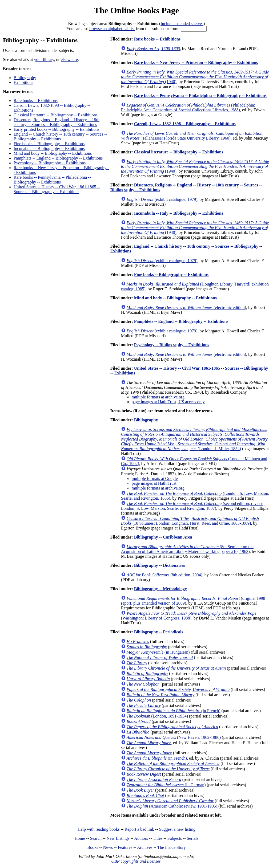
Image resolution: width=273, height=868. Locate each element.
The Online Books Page (136, 10)
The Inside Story (172, 847)
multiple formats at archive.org (158, 397)
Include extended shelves (182, 24)
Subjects (175, 838)
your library (44, 60)
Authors (141, 838)
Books (93, 847)
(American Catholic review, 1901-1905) (172, 806)
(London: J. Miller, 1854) (195, 439)
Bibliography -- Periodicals (159, 632)
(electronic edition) (186, 307)
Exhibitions (23, 82)
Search (96, 838)
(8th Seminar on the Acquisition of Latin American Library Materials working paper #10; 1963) (187, 549)
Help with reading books (99, 829)
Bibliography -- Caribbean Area (163, 537)
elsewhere (69, 60)
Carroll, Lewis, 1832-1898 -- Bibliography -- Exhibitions (185, 124)
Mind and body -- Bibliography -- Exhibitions (53, 153)
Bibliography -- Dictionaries (160, 565)
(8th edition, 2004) (164, 575)
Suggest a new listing (177, 829)
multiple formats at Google (155, 478)
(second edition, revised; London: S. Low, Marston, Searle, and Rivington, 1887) (193, 506)
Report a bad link (139, 829)
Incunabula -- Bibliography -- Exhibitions (49, 148)
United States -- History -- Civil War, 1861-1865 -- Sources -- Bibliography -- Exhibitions (57, 189)
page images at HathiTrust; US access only (168, 402)
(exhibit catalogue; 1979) (162, 199)
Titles (158, 838)
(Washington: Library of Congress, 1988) (189, 616)
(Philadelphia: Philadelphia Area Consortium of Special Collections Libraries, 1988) (188, 107)
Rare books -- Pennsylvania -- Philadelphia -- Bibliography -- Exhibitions (52, 180)
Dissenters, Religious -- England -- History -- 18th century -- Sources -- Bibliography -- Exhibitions (57, 122)
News (108, 847)
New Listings (118, 838)
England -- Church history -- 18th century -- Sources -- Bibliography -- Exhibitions (60, 136)
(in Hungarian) (158, 652)
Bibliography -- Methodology (160, 589)
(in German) (166, 785)
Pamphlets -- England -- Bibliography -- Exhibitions (58, 158)
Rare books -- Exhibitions (36, 101)
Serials (193, 838)
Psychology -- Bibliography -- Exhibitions (50, 163)
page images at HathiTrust (154, 483)
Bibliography (25, 78)
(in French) (174, 711)
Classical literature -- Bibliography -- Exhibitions (56, 115)
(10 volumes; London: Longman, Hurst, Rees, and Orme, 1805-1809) (190, 521)
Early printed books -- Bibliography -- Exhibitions (57, 129)
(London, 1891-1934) (157, 716)
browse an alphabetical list (112, 29)
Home (80, 838)
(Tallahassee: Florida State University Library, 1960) (192, 136)
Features (125, 847)
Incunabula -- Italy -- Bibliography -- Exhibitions (179, 213)
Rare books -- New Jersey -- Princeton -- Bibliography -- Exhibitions (196, 62)
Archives (145, 847)
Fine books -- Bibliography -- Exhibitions (49, 144)
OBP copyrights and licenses (136, 861)
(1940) (195, 77)
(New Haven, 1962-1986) (174, 737)
